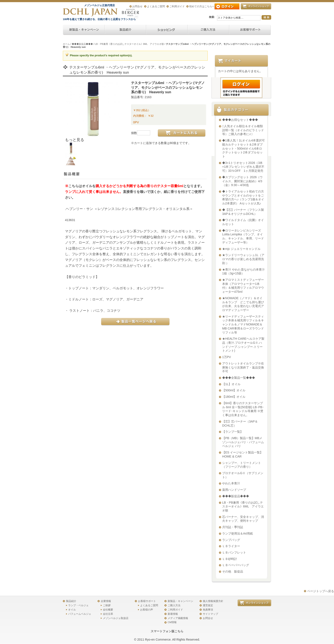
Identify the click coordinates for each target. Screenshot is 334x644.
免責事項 (208, 610)
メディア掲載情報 (178, 618)
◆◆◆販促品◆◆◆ (82, 44)
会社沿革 (108, 614)
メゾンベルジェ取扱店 (116, 618)
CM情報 (172, 622)
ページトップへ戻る (321, 591)
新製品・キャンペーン (180, 601)
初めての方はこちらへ (202, 6)
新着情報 (173, 614)
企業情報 (106, 601)
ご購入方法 (174, 605)
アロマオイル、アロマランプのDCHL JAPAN (91, 12)
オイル (72, 610)
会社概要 (108, 610)
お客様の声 (147, 610)
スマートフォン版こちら (167, 631)
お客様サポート (147, 601)
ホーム (66, 44)
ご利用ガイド (177, 6)
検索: (212, 17)
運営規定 (208, 605)
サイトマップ (210, 614)
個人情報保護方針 (213, 601)
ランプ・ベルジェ (78, 605)
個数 (134, 133)
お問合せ (137, 6)
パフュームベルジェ (80, 614)
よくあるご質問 (156, 6)
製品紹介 (71, 601)
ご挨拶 (107, 605)
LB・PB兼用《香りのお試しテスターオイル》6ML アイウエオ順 (129, 44)
